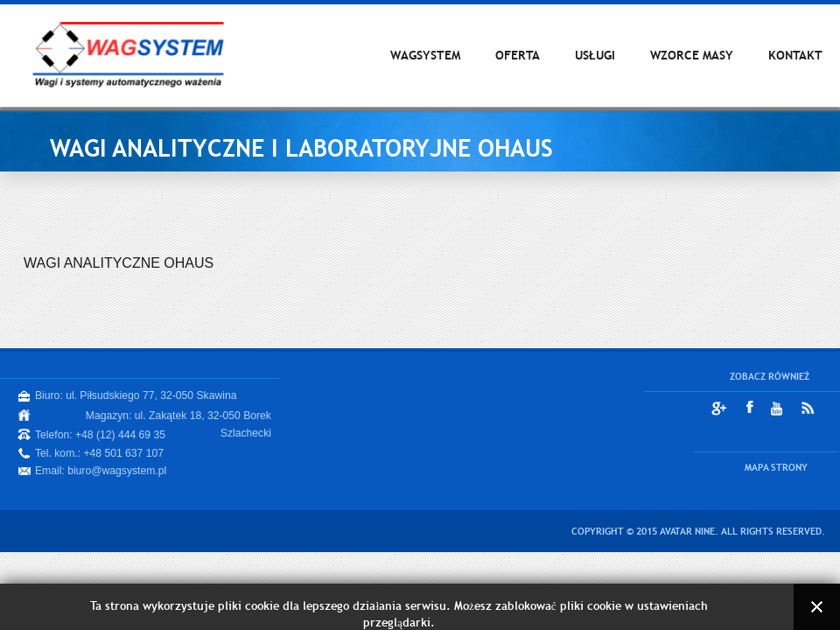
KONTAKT (795, 55)
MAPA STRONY (776, 467)
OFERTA (518, 55)
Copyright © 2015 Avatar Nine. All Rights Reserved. (698, 531)
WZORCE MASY (692, 55)
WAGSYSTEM (425, 55)
